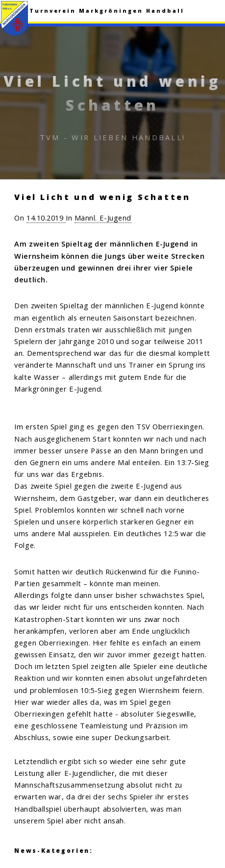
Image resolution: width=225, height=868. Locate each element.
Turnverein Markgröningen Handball (107, 11)
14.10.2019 (46, 218)
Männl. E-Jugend (103, 218)
